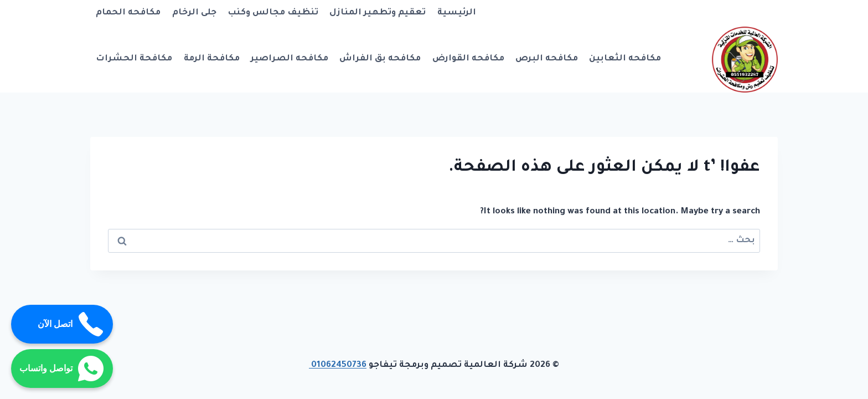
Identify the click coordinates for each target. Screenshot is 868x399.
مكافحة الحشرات (134, 59)
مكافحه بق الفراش (380, 59)
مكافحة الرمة (212, 59)
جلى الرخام (194, 13)
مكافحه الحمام (128, 13)
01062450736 (338, 365)
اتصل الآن (71, 324)
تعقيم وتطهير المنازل (378, 13)
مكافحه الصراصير (290, 59)
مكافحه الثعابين (625, 59)
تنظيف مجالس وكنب (273, 13)
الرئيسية (457, 13)
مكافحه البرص (547, 59)
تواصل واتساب (62, 369)
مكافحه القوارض (468, 59)
